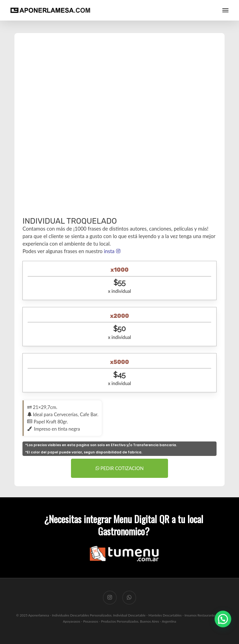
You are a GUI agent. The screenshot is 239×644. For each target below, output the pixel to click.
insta (112, 251)
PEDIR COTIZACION (119, 468)
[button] (225, 10)
